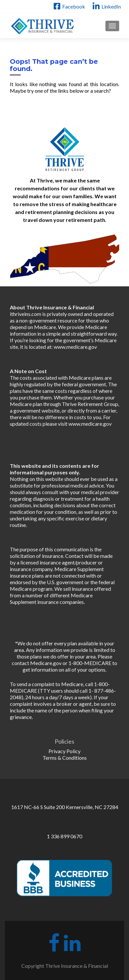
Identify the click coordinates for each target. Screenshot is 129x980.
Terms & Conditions (65, 758)
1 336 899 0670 (64, 836)
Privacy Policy (64, 751)
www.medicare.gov (75, 347)
